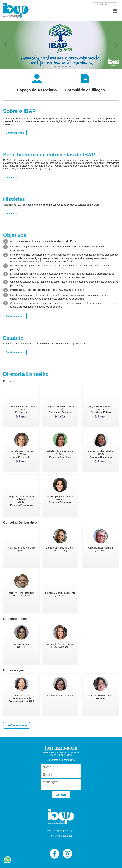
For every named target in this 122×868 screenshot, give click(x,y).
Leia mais (11, 177)
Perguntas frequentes (61, 836)
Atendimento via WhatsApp (61, 755)
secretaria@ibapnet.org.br (61, 830)
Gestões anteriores (17, 725)
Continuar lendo (15, 133)
